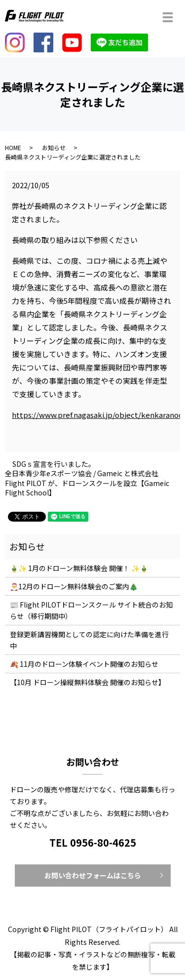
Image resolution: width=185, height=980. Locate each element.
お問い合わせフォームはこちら (93, 875)
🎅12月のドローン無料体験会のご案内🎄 (74, 586)
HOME (13, 147)
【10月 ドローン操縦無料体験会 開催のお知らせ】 (88, 682)
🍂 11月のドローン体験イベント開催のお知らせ (84, 664)
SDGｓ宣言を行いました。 (54, 464)
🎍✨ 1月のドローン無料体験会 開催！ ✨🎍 (79, 568)
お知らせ (54, 147)
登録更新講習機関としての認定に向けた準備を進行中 (89, 640)
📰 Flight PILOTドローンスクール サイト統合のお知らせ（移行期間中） (91, 610)
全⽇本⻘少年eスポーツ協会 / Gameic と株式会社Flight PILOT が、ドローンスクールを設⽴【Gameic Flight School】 (87, 483)
